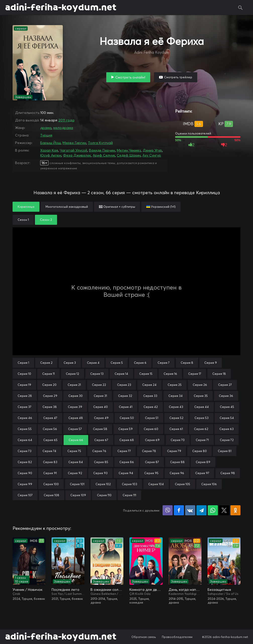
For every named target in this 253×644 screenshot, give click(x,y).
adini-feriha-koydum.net (61, 8)
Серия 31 (100, 396)
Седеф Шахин (129, 155)
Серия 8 (187, 363)
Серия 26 (200, 385)
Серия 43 (176, 407)
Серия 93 (100, 473)
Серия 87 (152, 462)
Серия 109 (78, 495)
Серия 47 (50, 418)
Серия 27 (225, 385)
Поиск (240, 8)
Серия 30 (75, 396)
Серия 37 (24, 407)
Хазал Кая (49, 150)
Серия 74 (49, 451)
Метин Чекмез (129, 150)
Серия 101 (77, 484)
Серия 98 (228, 473)
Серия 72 (227, 440)
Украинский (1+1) (161, 207)
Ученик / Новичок (28, 590)
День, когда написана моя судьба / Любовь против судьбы (185, 590)
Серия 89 (203, 462)
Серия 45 (227, 407)
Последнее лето (65, 590)
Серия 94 (126, 473)
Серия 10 (24, 374)
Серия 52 (176, 418)
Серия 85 (101, 462)
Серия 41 (126, 407)
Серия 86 (127, 462)
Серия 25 (175, 385)
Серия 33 (150, 396)
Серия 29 (50, 396)
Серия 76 (99, 451)
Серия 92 (75, 473)
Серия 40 (100, 407)
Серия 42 (151, 407)
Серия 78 (149, 451)
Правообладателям (177, 637)
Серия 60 (151, 429)
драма (46, 128)
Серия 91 (50, 473)
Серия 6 (140, 363)
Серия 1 (23, 363)
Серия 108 (52, 495)
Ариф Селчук (104, 155)
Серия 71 (202, 440)
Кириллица (26, 207)
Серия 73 (24, 451)
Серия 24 (149, 385)
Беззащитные (219, 590)
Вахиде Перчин (102, 150)
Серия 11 (48, 374)
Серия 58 (100, 429)
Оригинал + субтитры (117, 207)
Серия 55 (25, 429)
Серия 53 (201, 418)
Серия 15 (146, 374)
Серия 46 (25, 418)
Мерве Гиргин (74, 143)
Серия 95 (151, 473)
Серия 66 (76, 440)
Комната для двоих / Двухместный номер (146, 590)
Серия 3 (70, 363)
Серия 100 (51, 484)
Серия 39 (75, 407)
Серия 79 (174, 451)
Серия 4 (93, 363)
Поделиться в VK (190, 510)
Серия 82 (25, 462)
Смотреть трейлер (178, 77)
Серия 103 (130, 484)
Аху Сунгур (152, 155)
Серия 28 (25, 396)
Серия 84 (76, 462)
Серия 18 (219, 374)
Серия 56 (50, 429)
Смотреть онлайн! (130, 77)
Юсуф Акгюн (51, 155)
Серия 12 (72, 374)
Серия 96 (177, 473)
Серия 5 (117, 363)
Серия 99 (25, 484)
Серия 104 (156, 484)
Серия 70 (178, 440)
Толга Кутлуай (100, 143)
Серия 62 (201, 429)
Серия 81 (225, 451)
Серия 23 (124, 385)
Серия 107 (25, 495)
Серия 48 (76, 418)
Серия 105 (183, 484)
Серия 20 (49, 385)
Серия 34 (175, 396)
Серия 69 (152, 440)
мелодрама (63, 128)
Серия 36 (226, 396)
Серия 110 (104, 495)
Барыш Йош (50, 143)
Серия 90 (25, 473)
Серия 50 (127, 418)
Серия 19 (24, 385)
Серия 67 (101, 440)
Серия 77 (124, 451)
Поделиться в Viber (168, 510)
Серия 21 (74, 385)
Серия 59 (125, 429)
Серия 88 (177, 462)
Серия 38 (50, 407)
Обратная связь (144, 637)
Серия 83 (50, 462)
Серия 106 (209, 484)
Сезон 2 (46, 220)
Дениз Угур (152, 150)
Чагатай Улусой (73, 150)
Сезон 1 (23, 220)
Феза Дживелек (77, 155)
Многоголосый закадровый (67, 207)
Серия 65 (50, 440)
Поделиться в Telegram (201, 510)
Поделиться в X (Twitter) (224, 510)
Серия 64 (25, 440)
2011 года (66, 120)
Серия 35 (201, 396)
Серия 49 (101, 418)
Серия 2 (46, 363)
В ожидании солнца (107, 590)
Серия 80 (199, 451)
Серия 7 (164, 363)
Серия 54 (227, 418)
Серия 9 (211, 363)
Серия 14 (121, 374)
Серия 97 (202, 473)
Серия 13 (97, 374)
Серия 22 (99, 385)
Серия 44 (201, 407)
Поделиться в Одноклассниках (235, 510)
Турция (46, 135)
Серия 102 (103, 484)
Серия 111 (129, 495)
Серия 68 (127, 440)
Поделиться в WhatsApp (213, 510)
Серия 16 (170, 374)
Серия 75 (74, 451)
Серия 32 (125, 396)
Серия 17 (195, 374)
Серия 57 (75, 429)
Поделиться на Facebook (179, 510)
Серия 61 (176, 429)
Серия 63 (226, 429)
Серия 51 (152, 418)
